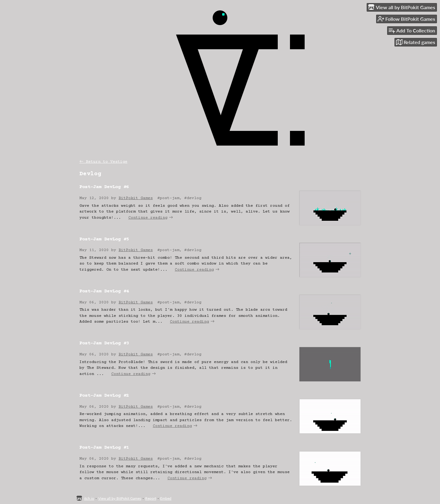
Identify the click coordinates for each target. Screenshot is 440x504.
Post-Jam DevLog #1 (104, 448)
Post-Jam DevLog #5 (104, 239)
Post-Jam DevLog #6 (104, 187)
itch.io (89, 498)
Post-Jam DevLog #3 (104, 343)
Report (151, 498)
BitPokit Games (136, 198)
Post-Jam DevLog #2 (104, 396)
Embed (166, 498)
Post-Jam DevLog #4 (104, 291)
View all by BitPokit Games (120, 498)
